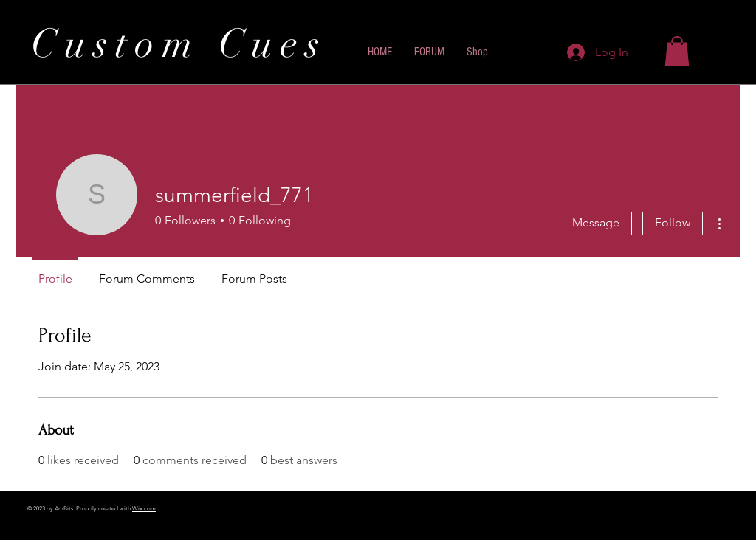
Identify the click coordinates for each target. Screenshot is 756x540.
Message (596, 222)
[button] (677, 51)
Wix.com (144, 509)
